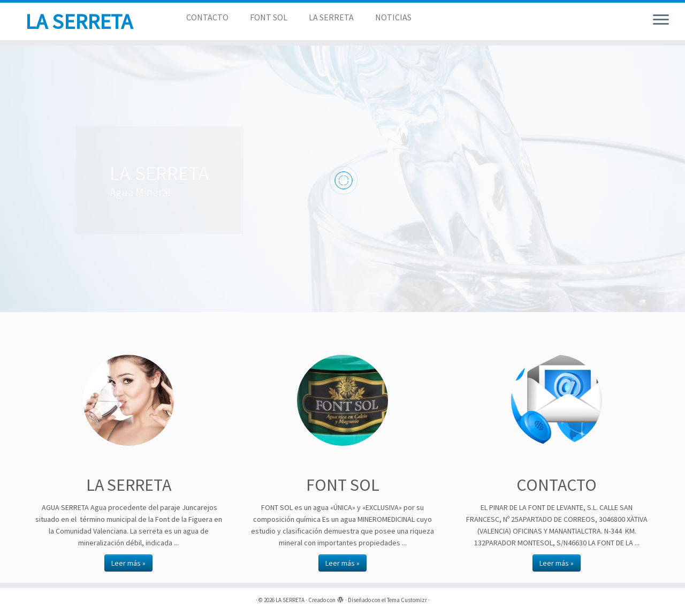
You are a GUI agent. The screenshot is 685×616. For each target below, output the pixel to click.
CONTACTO (207, 17)
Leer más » (128, 563)
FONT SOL (269, 17)
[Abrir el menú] (661, 20)
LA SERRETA (79, 21)
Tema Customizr (407, 600)
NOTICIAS (393, 17)
